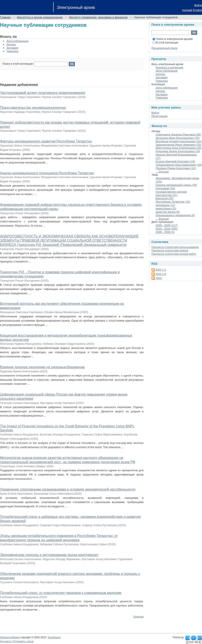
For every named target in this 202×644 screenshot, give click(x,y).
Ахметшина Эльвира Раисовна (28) (178, 135)
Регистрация (159, 116)
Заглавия (12, 48)
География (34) (165, 188)
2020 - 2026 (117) (167, 225)
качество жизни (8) (168, 212)
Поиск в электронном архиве (173, 39)
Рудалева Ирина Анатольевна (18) (178, 151)
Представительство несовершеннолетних (33, 108)
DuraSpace (54, 637)
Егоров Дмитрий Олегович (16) (175, 161)
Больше (139, 617)
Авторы (11, 44)
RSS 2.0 (161, 274)
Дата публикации (17, 41)
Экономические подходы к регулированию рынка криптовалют (49, 555)
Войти (198, 5)
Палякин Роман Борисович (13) (176, 168)
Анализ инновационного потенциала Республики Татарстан (47, 173)
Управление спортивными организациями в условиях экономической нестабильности (68, 489)
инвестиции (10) (166, 208)
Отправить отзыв (23, 641)
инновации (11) (165, 205)
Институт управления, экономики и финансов (98, 17)
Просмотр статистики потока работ (174, 254)
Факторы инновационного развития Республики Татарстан (46, 141)
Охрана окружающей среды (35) (176, 185)
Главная (5, 17)
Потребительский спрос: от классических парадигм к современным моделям (61, 593)
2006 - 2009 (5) (165, 232)
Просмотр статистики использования (175, 247)
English (197, 10)
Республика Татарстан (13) (173, 202)
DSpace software (10, 637)
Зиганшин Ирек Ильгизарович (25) (178, 138)
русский (187, 10)
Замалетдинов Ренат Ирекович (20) (179, 145)
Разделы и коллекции (169, 68)
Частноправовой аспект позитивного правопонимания (43, 93)
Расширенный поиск (164, 48)
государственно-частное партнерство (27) (171, 193)
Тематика (12, 51)
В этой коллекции (165, 43)
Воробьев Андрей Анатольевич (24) (179, 141)
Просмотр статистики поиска (170, 250)
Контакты (6, 641)
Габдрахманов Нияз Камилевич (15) (179, 165)
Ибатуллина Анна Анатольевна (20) (179, 148)
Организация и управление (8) (175, 215)
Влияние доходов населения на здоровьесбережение (42, 367)
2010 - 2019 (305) (167, 229)
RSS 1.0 (161, 270)
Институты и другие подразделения (40, 17)
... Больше (162, 172)
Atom (159, 278)
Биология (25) (164, 198)
